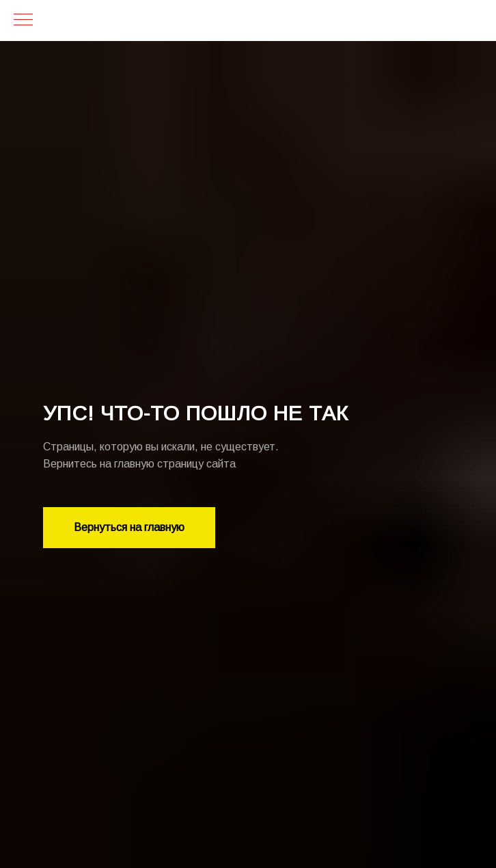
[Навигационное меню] (23, 21)
